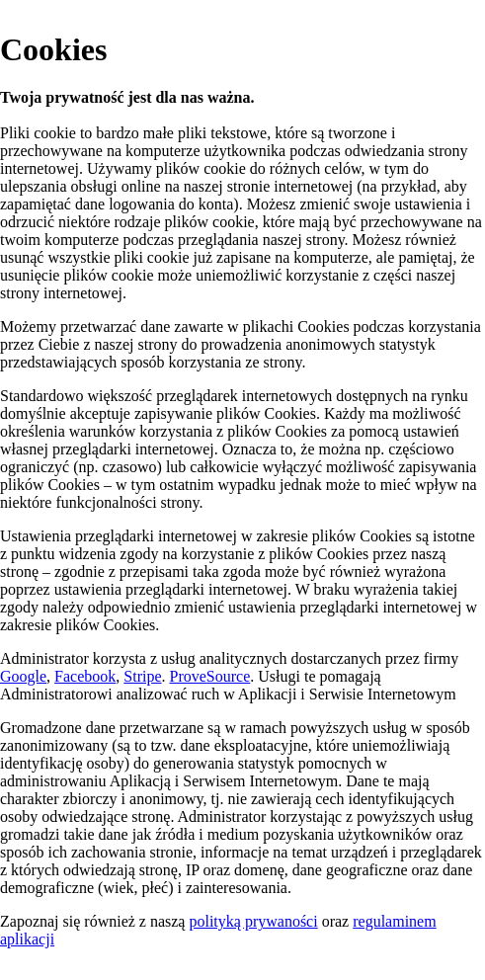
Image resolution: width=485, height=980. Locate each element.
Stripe (142, 676)
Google (23, 676)
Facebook (85, 676)
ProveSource (210, 676)
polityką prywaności (253, 921)
